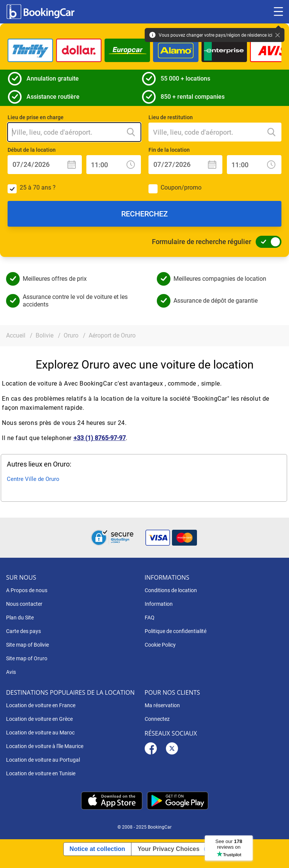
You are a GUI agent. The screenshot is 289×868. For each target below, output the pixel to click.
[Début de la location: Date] (45, 165)
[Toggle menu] (278, 12)
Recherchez (144, 214)
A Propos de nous (27, 590)
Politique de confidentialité (176, 631)
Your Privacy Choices (168, 849)
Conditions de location (171, 590)
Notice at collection (98, 849)
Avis (11, 672)
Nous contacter (24, 604)
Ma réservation (162, 705)
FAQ (150, 618)
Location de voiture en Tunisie (41, 773)
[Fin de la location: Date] (186, 165)
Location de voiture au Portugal (43, 760)
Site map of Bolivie (27, 645)
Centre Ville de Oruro (33, 479)
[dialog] (275, 854)
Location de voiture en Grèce (39, 719)
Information (159, 604)
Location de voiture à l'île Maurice (45, 746)
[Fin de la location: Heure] (254, 165)
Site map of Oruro (27, 658)
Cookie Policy (160, 645)
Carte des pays (23, 631)
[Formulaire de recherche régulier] (266, 242)
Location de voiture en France (41, 705)
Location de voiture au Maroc (40, 733)
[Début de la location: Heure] (114, 165)
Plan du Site (20, 618)
